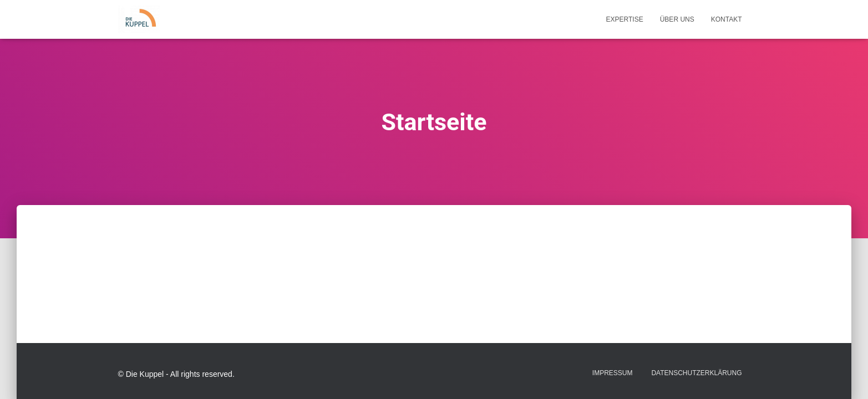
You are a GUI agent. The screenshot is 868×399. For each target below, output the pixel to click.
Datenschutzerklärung (696, 373)
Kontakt (727, 19)
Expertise (625, 19)
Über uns (677, 19)
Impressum (613, 373)
